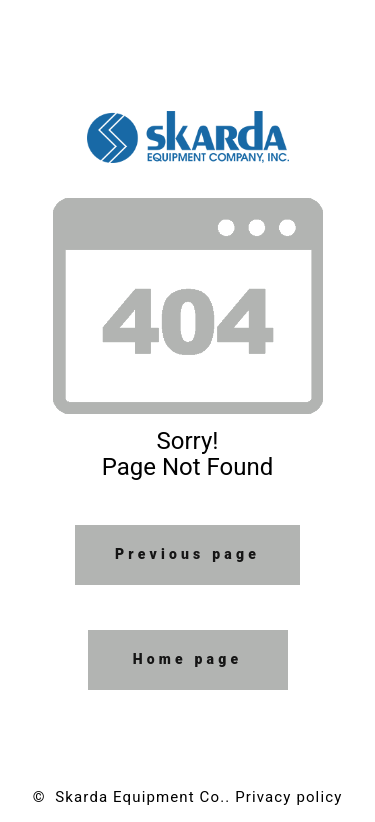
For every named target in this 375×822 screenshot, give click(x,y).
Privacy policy (288, 797)
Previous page (187, 554)
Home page (188, 659)
